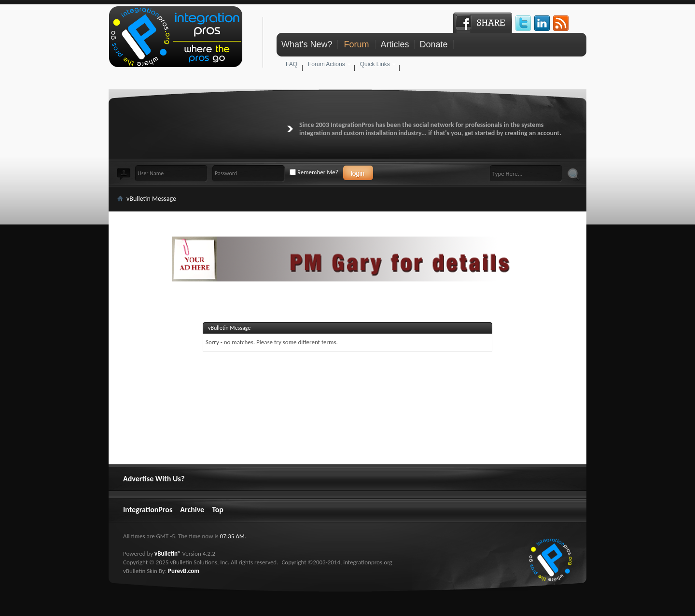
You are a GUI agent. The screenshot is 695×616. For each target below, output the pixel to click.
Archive (192, 510)
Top (218, 510)
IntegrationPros (148, 510)
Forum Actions (327, 64)
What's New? (307, 44)
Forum (356, 44)
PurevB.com (184, 571)
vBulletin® (167, 553)
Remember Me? (314, 172)
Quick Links (375, 64)
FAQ (292, 64)
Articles (395, 44)
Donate (433, 44)
